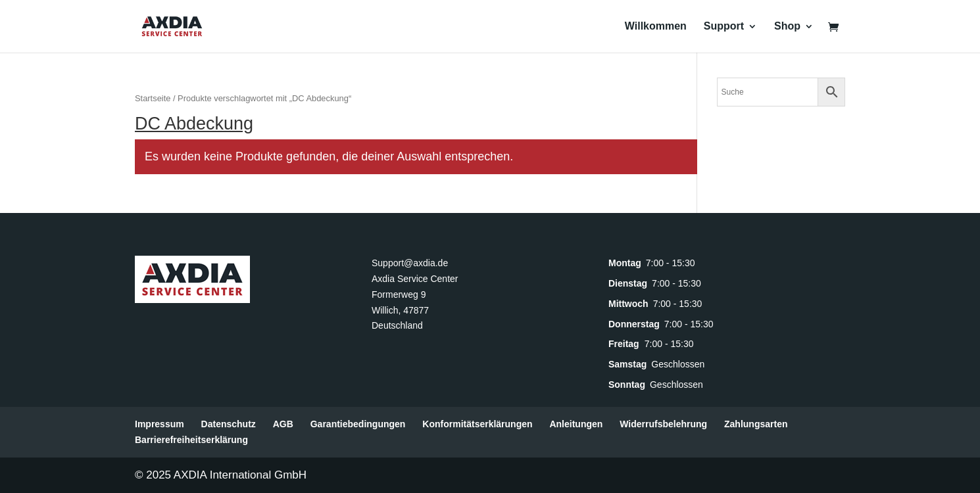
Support (724, 27)
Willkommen (656, 27)
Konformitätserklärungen (477, 424)
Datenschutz (229, 424)
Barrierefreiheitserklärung (191, 440)
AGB (283, 424)
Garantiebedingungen (358, 424)
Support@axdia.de (410, 263)
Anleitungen (576, 424)
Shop (787, 27)
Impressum (159, 424)
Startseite (153, 98)
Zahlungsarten (756, 424)
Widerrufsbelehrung (663, 424)
